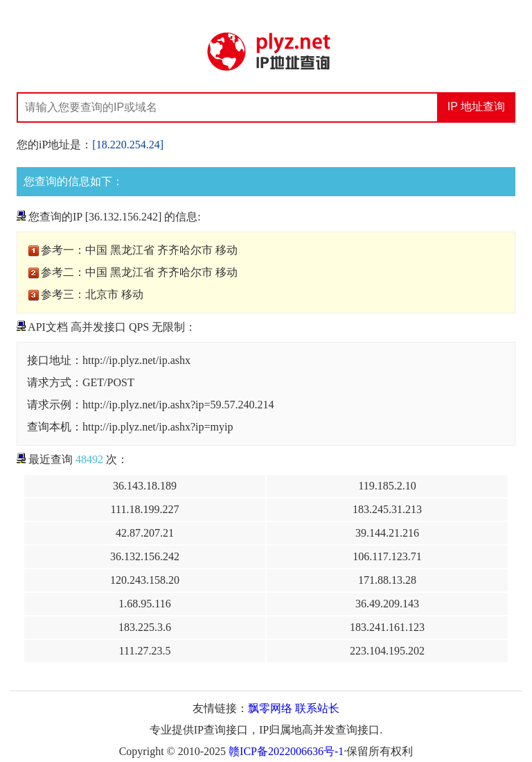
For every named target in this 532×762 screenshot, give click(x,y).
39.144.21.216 (387, 533)
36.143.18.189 (145, 486)
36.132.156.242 (145, 556)
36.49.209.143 (387, 604)
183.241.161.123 (387, 627)
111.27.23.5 (145, 651)
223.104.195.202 (387, 651)
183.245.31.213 (387, 509)
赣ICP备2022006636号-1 (286, 751)
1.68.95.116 (144, 604)
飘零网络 (270, 708)
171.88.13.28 (387, 580)
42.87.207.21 (145, 533)
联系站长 (317, 708)
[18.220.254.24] (128, 145)
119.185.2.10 (387, 486)
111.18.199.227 (145, 509)
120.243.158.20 (145, 580)
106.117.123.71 (387, 556)
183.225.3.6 (145, 627)
